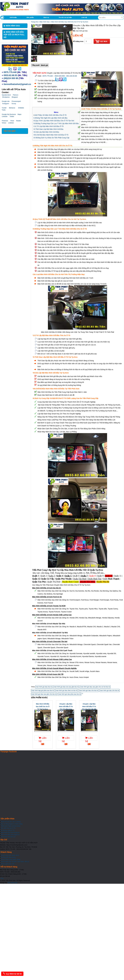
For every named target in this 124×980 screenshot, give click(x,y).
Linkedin (5, 116)
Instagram (6, 104)
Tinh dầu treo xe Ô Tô (8, 828)
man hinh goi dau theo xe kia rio (66, 690)
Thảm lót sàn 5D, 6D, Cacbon (11, 822)
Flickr (12, 121)
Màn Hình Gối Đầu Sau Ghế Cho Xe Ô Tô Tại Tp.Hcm (70, 22)
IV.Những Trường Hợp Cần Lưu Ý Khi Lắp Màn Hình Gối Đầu (56, 123)
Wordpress (6, 97)
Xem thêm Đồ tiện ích (8, 837)
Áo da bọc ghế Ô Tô (8, 830)
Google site (6, 101)
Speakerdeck (6, 95)
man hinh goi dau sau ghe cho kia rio (44, 694)
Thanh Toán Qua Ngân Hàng (10, 859)
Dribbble (21, 108)
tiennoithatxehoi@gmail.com (18, 84)
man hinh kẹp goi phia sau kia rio (43, 690)
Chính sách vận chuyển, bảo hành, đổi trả (15, 862)
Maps (20, 114)
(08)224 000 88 (11, 78)
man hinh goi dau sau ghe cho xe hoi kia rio (95, 687)
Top (2, 878)
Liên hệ (84, 17)
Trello (4, 110)
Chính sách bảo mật (7, 864)
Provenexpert (16, 101)
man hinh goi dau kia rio (44, 687)
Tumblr (4, 108)
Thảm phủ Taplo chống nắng (10, 826)
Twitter (12, 116)
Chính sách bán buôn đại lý (10, 855)
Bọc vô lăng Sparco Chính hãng (11, 824)
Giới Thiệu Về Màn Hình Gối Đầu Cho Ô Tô (50, 115)
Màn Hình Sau (45, 22)
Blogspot (15, 97)
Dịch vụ (46, 17)
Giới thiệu (13, 17)
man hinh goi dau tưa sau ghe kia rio (66, 687)
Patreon (16, 95)
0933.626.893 (60, 76)
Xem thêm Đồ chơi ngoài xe (10, 835)
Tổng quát (36, 65)
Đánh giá (44, 65)
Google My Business (9, 114)
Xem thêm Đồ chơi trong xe (10, 832)
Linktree (11, 123)
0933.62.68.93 (10, 75)
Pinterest (5, 121)
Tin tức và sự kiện (65, 17)
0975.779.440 (10, 72)
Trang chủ (34, 22)
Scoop (14, 104)
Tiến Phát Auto (12, 883)
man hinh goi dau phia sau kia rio (70, 694)
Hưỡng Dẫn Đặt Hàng (8, 857)
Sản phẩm (30, 17)
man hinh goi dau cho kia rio (89, 690)
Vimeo (4, 123)
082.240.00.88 (72, 76)
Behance (12, 108)
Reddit (18, 121)
